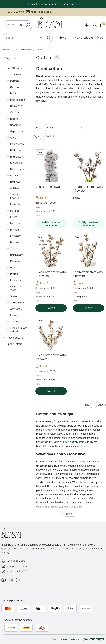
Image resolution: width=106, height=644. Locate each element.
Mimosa (15, 242)
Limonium (16, 315)
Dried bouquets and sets (18, 329)
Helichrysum (17, 169)
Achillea (15, 188)
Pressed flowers (15, 196)
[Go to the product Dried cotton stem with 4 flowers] (88, 165)
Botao (14, 93)
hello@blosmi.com (41, 12)
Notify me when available (51, 224)
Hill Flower (16, 150)
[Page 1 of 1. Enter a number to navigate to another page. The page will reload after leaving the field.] (43, 136)
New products (15, 338)
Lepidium (15, 223)
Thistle (14, 248)
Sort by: (38, 128)
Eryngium (16, 236)
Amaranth (16, 309)
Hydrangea (17, 157)
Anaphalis (16, 74)
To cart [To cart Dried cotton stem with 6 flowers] (88, 308)
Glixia (13, 138)
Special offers (14, 344)
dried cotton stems (74, 442)
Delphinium (17, 255)
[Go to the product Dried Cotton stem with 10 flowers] (51, 250)
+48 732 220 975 (15, 12)
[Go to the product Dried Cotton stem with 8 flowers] (51, 333)
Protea (14, 274)
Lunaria (14, 211)
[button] (28, 25)
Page (36, 136)
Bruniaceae (17, 106)
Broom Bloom (18, 100)
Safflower (16, 182)
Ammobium (17, 321)
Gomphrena (17, 144)
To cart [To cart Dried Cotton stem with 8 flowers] (51, 391)
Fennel (14, 175)
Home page (9, 50)
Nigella (14, 119)
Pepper (14, 267)
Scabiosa (16, 125)
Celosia (14, 112)
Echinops (15, 280)
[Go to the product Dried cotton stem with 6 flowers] (88, 250)
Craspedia (16, 163)
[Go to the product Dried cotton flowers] (51, 165)
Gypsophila (17, 131)
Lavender (16, 204)
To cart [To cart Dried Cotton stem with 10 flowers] (51, 308)
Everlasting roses (16, 288)
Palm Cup (16, 261)
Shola (13, 296)
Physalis (15, 230)
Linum (14, 217)
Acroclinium (17, 302)
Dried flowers (25, 50)
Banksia (15, 81)
